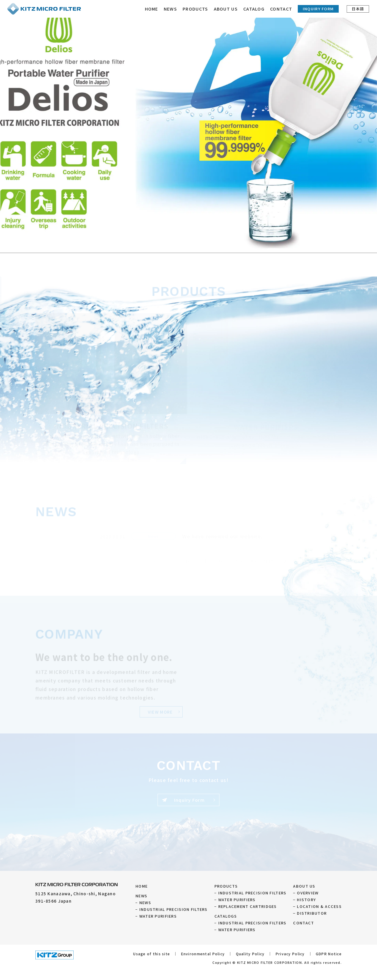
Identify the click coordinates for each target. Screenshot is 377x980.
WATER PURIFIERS (158, 916)
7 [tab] (206, 246)
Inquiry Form (319, 9)
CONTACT (282, 9)
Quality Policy (250, 954)
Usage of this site (152, 954)
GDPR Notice (329, 954)
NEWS (171, 9)
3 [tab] (183, 246)
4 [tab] (188, 246)
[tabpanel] (188, 127)
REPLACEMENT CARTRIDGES (248, 906)
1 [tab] (171, 246)
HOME (152, 9)
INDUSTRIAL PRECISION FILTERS (173, 909)
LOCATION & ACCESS (319, 906)
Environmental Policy (203, 954)
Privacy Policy (290, 954)
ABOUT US (304, 886)
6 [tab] (200, 246)
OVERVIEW (308, 893)
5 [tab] (194, 246)
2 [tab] (177, 246)
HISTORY (306, 900)
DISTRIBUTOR (312, 913)
